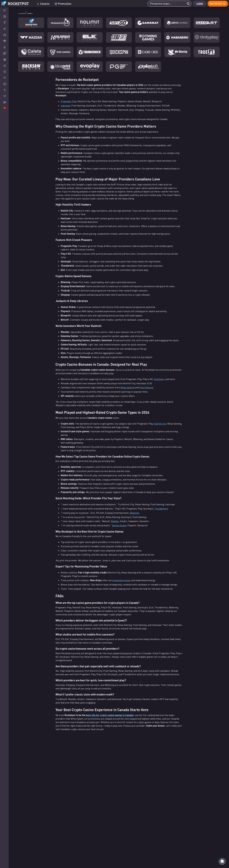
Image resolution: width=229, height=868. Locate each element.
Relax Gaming (128, 387)
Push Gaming (146, 387)
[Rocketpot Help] (222, 861)
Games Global (119, 525)
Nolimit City (160, 424)
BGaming (135, 513)
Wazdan (115, 521)
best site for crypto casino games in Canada (110, 715)
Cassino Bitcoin (29, 13)
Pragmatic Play (69, 101)
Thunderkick (161, 509)
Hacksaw (65, 106)
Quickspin (159, 379)
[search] (185, 4)
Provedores (48, 13)
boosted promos (122, 580)
